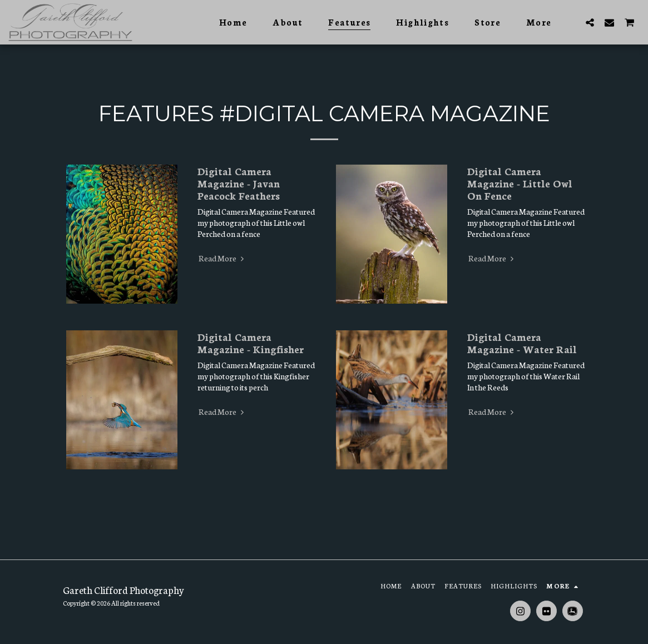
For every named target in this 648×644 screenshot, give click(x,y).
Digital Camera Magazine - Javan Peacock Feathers (239, 183)
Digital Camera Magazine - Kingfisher (251, 343)
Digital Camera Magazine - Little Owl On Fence (520, 183)
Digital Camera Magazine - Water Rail (522, 343)
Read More (222, 258)
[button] (590, 22)
